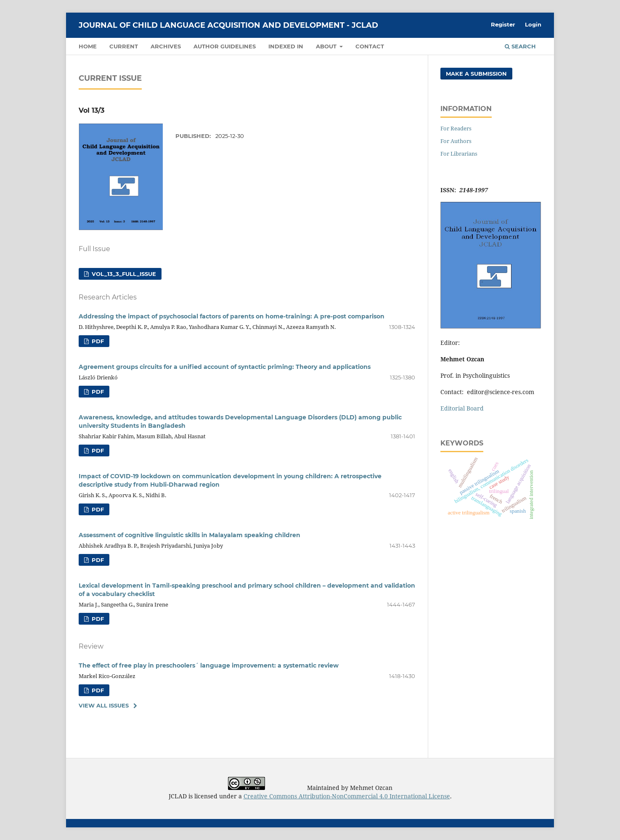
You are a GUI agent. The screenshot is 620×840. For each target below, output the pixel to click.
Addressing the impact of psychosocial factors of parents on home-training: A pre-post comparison (232, 316)
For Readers (456, 128)
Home (88, 46)
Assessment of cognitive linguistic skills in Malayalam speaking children (189, 535)
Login (533, 24)
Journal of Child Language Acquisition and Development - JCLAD (228, 25)
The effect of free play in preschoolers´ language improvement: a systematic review (209, 665)
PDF (97, 341)
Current (124, 46)
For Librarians (459, 154)
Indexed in (286, 46)
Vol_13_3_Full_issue (123, 274)
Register (503, 24)
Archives (166, 46)
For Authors (456, 141)
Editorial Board (462, 408)
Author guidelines (225, 46)
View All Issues (104, 705)
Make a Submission (476, 74)
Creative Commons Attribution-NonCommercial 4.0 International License (347, 796)
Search (520, 46)
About (327, 46)
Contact (370, 46)
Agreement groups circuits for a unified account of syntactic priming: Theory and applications (225, 367)
